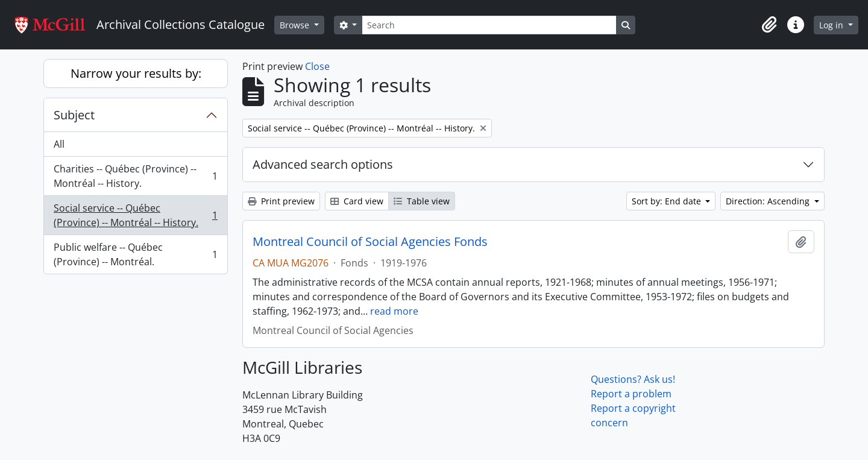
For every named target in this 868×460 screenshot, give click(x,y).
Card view (357, 201)
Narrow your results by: (136, 73)
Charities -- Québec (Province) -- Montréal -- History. (135, 176)
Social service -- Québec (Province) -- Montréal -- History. (135, 215)
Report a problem (631, 394)
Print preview (281, 201)
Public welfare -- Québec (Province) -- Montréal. (135, 254)
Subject (74, 115)
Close (317, 66)
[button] (769, 25)
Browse (296, 25)
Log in (832, 25)
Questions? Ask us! (633, 379)
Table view (422, 201)
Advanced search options (323, 164)
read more (394, 311)
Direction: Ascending (769, 201)
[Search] (489, 25)
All (59, 144)
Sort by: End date (668, 201)
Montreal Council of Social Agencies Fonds (370, 242)
